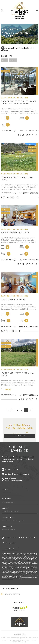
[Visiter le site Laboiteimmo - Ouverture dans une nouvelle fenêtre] (19, 634)
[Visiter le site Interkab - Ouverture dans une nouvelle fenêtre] (19, 609)
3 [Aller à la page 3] (22, 410)
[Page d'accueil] (19, 8)
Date (13, 60)
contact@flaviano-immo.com (17, 474)
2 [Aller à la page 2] (17, 410)
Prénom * (7, 499)
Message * (7, 527)
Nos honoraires (15, 640)
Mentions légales (25, 640)
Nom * (5, 489)
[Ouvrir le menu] (37, 10)
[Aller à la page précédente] (9, 410)
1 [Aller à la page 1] (13, 410)
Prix (4, 60)
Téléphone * (8, 518)
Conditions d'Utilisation (8, 579)
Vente (12, 29)
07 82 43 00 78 (12, 470)
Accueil (5, 29)
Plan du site (6, 640)
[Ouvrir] (2, 10)
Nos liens (33, 640)
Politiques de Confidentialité (28, 578)
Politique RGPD (17, 642)
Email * (5, 508)
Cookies (24, 642)
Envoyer (10, 549)
